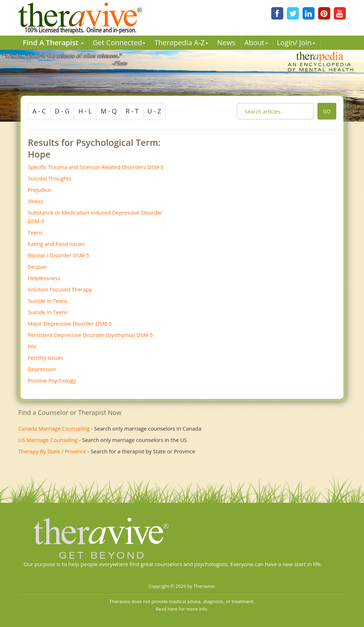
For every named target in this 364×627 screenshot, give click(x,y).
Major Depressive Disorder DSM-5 (70, 323)
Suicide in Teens (48, 301)
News (226, 43)
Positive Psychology (52, 380)
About (256, 43)
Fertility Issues (45, 358)
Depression (42, 369)
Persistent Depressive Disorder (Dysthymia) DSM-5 (90, 335)
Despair (37, 267)
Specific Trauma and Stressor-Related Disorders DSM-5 (96, 167)
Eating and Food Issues (56, 244)
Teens (35, 232)
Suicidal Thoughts (50, 178)
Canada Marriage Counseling (54, 428)
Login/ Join (296, 43)
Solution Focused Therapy (60, 289)
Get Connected (119, 43)
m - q (109, 111)
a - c (39, 111)
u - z (154, 111)
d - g (62, 111)
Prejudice (39, 190)
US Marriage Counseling (48, 440)
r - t (132, 111)
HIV (32, 346)
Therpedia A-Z (181, 43)
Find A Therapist (53, 43)
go (327, 111)
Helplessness (44, 278)
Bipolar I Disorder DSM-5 (58, 255)
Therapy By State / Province (52, 451)
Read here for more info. (182, 609)
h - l (85, 111)
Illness (36, 201)
